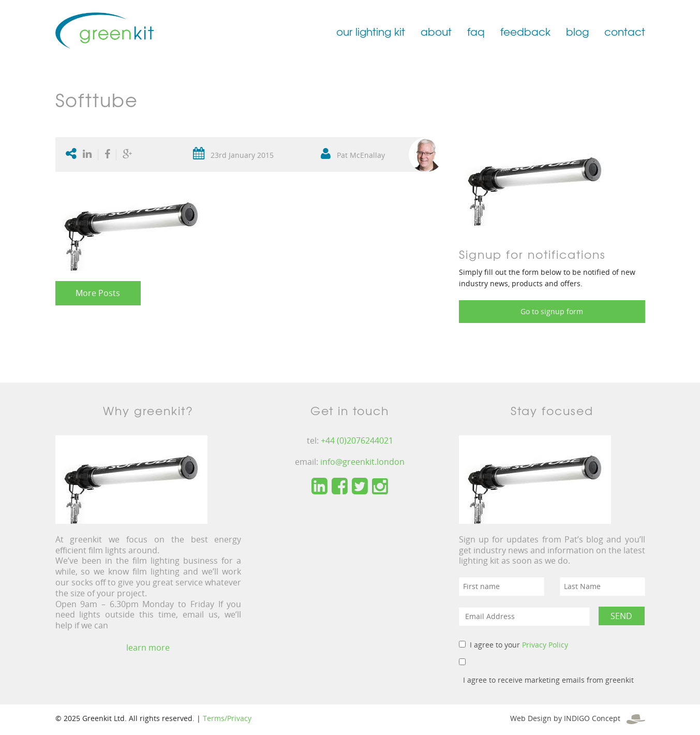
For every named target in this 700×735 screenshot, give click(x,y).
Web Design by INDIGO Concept (578, 718)
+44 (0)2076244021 (357, 440)
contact (625, 31)
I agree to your (519, 645)
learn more (148, 648)
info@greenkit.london (362, 462)
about (436, 31)
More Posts (98, 293)
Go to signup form (552, 311)
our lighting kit (371, 31)
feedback (525, 31)
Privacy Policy (545, 645)
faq (476, 31)
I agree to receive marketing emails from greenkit (548, 680)
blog (577, 31)
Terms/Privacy (227, 718)
